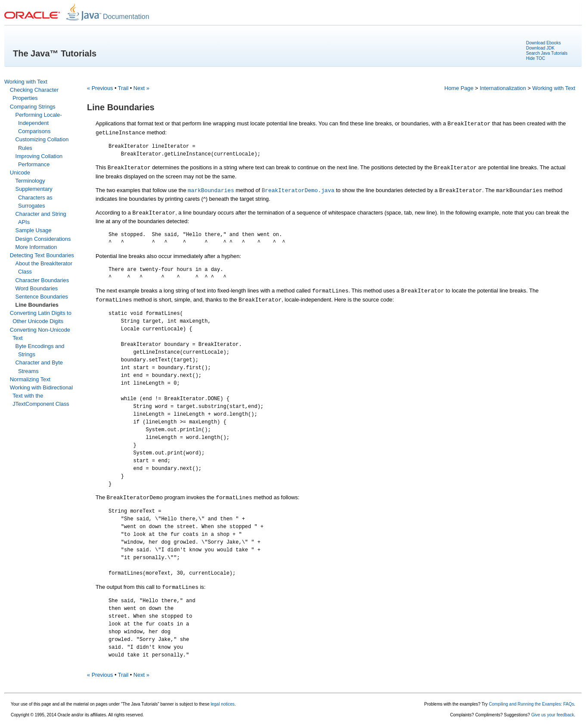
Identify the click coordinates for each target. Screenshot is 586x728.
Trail (123, 88)
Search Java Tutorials (547, 53)
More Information (36, 247)
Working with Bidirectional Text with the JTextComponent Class (41, 396)
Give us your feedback (553, 715)
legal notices (223, 704)
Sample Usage (34, 230)
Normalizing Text (30, 379)
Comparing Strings (33, 107)
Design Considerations (43, 239)
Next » (141, 88)
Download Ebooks (544, 43)
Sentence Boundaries (42, 297)
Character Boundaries (42, 280)
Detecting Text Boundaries (42, 255)
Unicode (20, 173)
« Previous (100, 88)
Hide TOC (536, 58)
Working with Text (26, 82)
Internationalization (503, 88)
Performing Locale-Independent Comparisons (39, 123)
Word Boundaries (37, 288)
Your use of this (26, 704)
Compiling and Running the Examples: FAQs (531, 704)
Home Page (459, 88)
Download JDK (540, 48)
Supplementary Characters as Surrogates (34, 197)
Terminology (30, 181)
